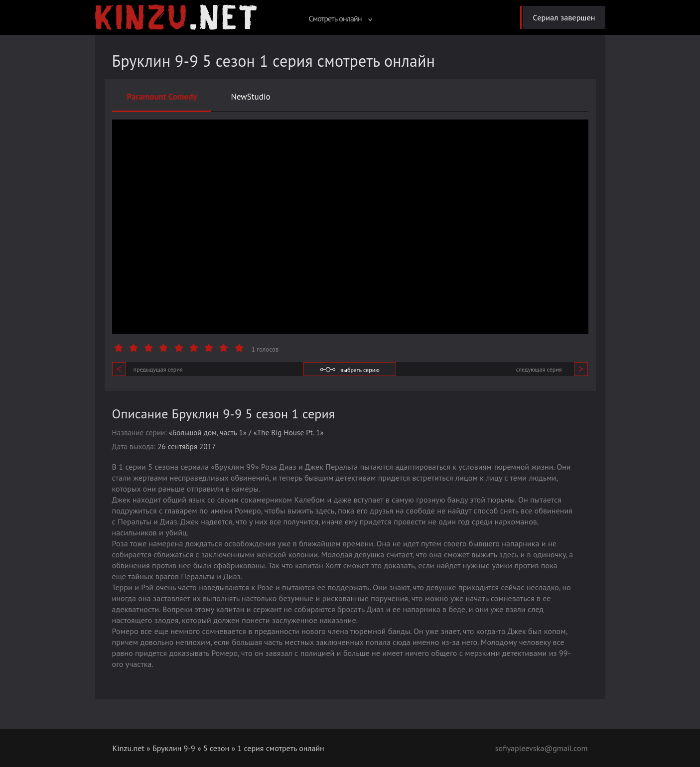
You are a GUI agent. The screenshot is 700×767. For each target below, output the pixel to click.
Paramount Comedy (162, 97)
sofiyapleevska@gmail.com (542, 748)
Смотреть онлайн (340, 18)
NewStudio (250, 97)
